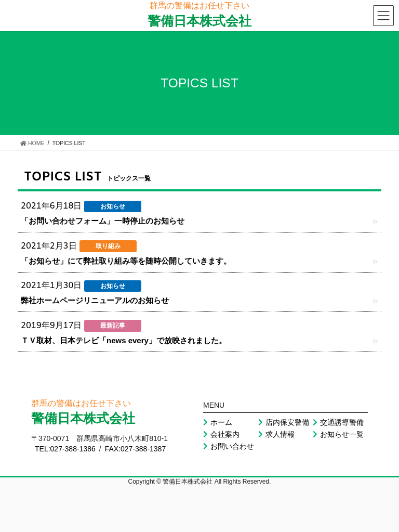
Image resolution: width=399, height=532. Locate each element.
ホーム (218, 422)
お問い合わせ (229, 446)
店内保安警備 (284, 422)
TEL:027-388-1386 (65, 449)
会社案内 (221, 434)
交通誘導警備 (338, 422)
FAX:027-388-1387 (136, 449)
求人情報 (276, 434)
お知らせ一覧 (338, 434)
